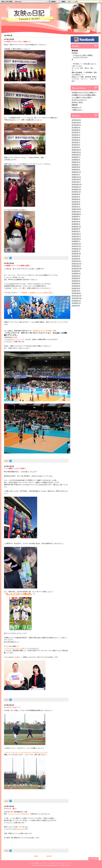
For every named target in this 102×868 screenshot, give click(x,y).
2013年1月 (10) (76, 261)
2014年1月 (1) (76, 231)
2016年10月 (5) (76, 155)
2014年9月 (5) (76, 216)
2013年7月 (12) (76, 246)
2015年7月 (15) (76, 192)
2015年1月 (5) (76, 207)
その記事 (16, 657)
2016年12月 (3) (76, 150)
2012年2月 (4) (76, 288)
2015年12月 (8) (76, 179)
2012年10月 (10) (77, 268)
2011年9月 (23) (76, 301)
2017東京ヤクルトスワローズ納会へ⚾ (84, 92)
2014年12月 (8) (76, 209)
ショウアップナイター (80, 57)
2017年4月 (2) (76, 140)
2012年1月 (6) (76, 291)
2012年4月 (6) (76, 283)
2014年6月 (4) (76, 224)
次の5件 (49, 856)
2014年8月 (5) (76, 219)
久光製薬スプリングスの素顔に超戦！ (84, 95)
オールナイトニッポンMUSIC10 (19, 814)
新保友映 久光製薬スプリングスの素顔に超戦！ (37, 293)
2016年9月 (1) (76, 157)
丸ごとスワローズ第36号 (18, 594)
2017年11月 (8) (76, 123)
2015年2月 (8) (76, 204)
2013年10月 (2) (76, 239)
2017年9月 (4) (76, 127)
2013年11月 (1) (76, 236)
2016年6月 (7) (76, 165)
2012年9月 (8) (76, 271)
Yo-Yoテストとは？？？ (79, 100)
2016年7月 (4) (76, 162)
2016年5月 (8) (76, 167)
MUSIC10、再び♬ (77, 102)
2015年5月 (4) (76, 197)
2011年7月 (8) (76, 306)
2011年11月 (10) (77, 296)
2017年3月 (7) (76, 142)
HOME (36, 856)
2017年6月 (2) (76, 135)
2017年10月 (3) (76, 125)
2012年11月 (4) (76, 266)
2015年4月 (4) (76, 199)
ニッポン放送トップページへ (39, 863)
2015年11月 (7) (76, 182)
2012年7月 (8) (76, 276)
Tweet (6, 258)
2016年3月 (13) (76, 172)
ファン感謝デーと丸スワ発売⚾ (82, 97)
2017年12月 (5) (76, 120)
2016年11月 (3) (76, 152)
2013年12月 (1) (76, 234)
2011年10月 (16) (77, 298)
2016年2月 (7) (76, 174)
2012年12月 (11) (77, 264)
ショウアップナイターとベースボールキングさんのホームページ (25, 752)
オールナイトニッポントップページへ (60, 863)
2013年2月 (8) (76, 259)
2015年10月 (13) (77, 184)
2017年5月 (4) (76, 137)
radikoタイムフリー (16, 339)
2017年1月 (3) (76, 147)
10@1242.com (20, 829)
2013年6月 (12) (76, 249)
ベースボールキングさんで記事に (15, 649)
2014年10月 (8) (76, 214)
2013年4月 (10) (76, 254)
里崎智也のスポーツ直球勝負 (42, 331)
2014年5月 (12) (76, 226)
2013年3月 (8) (76, 256)
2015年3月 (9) (76, 202)
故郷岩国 (75, 105)
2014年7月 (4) (76, 221)
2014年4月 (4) (76, 229)
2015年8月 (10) (76, 189)
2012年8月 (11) (76, 273)
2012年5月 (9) (76, 281)
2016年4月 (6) (76, 169)
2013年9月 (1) (76, 241)
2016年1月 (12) (76, 177)
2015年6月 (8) (76, 194)
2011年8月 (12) (76, 303)
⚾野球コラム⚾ (77, 110)
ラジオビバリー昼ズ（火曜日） (83, 55)
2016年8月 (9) (76, 160)
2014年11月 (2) (76, 212)
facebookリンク (76, 107)
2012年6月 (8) (76, 278)
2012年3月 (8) (76, 286)
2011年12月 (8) (76, 293)
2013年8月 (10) (76, 244)
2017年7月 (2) (76, 132)
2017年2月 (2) (76, 145)
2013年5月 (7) (76, 251)
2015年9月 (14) (76, 187)
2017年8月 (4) (76, 130)
